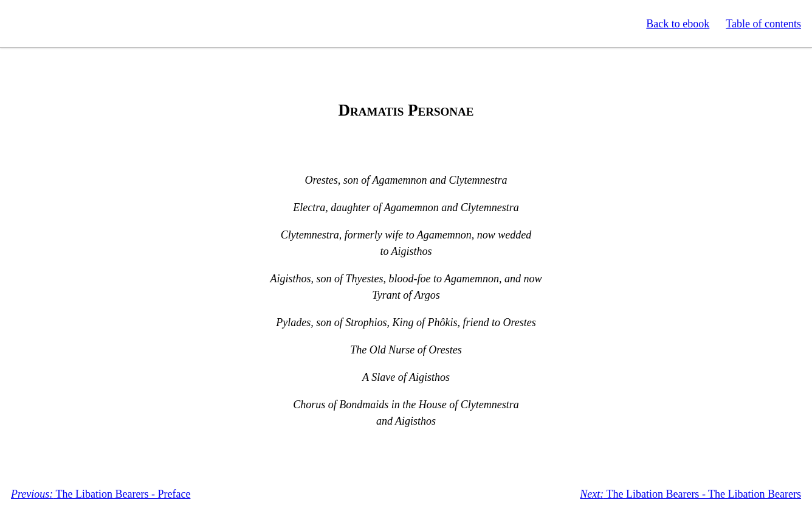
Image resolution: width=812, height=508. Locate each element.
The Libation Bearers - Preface (101, 494)
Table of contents (763, 24)
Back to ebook (678, 24)
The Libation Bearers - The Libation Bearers (690, 494)
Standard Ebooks (66, 24)
